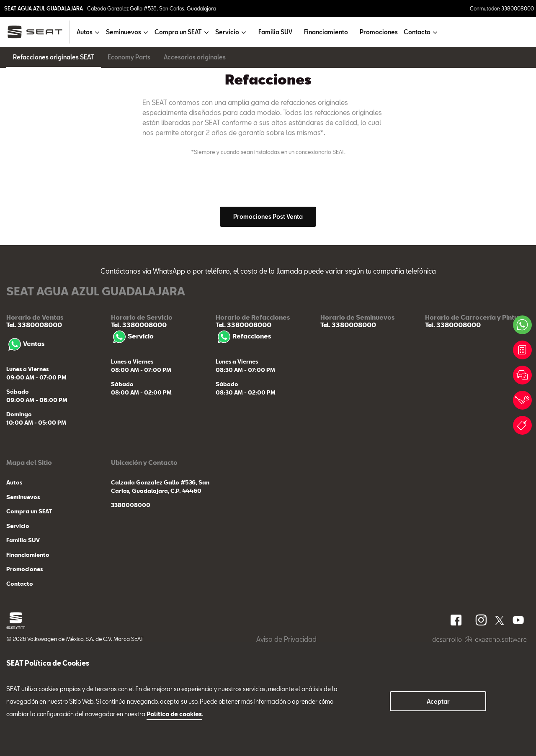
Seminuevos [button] (124, 32)
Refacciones (243, 448)
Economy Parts (129, 57)
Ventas (25, 455)
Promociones (379, 32)
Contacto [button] (417, 32)
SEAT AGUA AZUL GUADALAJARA (44, 8)
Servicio (132, 448)
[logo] (38, 32)
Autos (14, 594)
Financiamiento (326, 32)
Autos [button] (85, 32)
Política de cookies (174, 714)
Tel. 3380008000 (34, 436)
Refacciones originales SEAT (54, 57)
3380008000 (131, 617)
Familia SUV (275, 32)
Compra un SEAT (29, 623)
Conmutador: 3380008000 (502, 8)
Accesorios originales (195, 57)
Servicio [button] (227, 32)
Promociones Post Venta (268, 328)
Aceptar (438, 701)
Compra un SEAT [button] (178, 32)
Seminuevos (23, 608)
